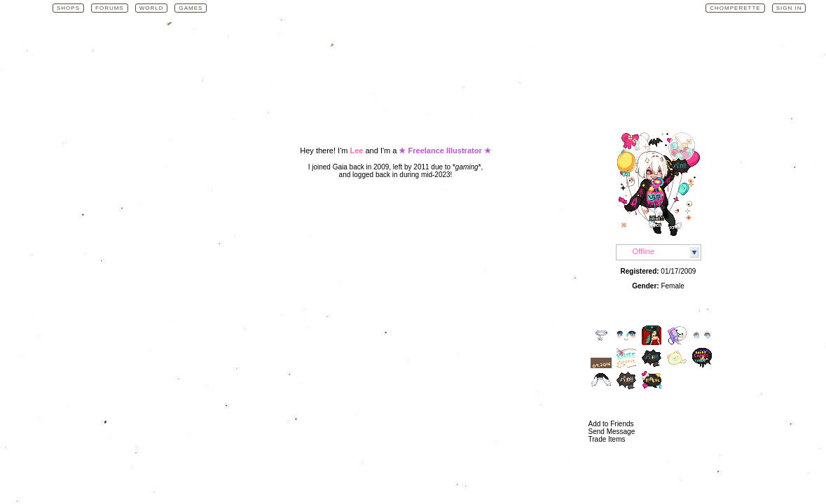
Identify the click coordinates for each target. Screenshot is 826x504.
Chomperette (735, 8)
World (152, 8)
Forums (110, 8)
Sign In (789, 8)
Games (191, 8)
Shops (68, 8)
